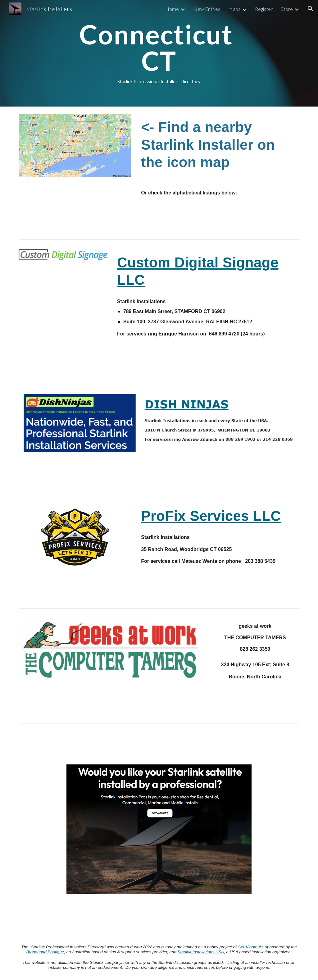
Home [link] (172, 9)
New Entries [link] (207, 9)
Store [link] (287, 9)
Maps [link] (234, 9)
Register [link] (264, 9)
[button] (311, 9)
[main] (159, 53)
